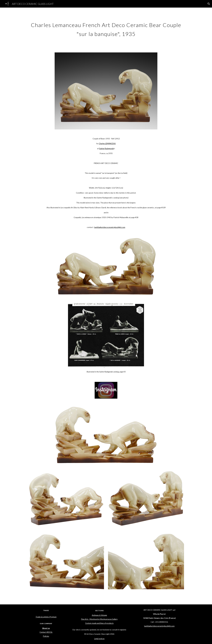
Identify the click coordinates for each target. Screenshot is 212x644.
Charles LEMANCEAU (107, 144)
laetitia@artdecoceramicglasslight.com (110, 227)
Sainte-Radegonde (106, 149)
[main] (106, 28)
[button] (209, 4)
